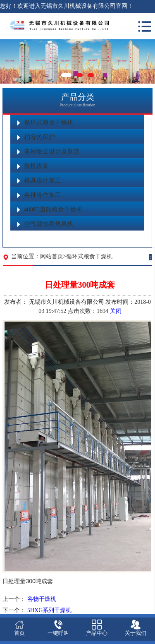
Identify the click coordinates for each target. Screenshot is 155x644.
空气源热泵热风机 (49, 224)
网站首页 (52, 256)
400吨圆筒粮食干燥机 (54, 209)
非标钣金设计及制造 (52, 151)
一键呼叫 (58, 633)
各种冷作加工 (43, 195)
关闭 (116, 311)
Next (149, 66)
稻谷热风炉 (39, 137)
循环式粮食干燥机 (49, 123)
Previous (6, 66)
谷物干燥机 (42, 599)
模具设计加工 (43, 180)
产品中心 (97, 633)
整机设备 (36, 166)
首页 (19, 633)
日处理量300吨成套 (27, 581)
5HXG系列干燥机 (49, 610)
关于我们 (136, 633)
